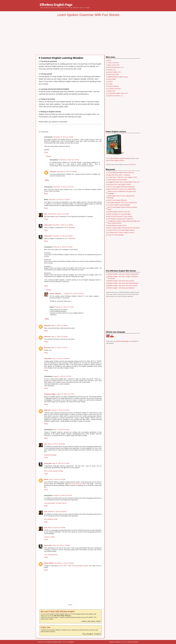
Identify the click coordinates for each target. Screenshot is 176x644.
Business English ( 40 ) (114, 72)
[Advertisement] (88, 38)
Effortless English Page (56, 5)
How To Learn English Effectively (117, 200)
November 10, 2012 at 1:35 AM (63, 137)
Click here (133, 165)
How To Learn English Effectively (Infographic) (121, 187)
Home (70, 605)
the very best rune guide (78, 484)
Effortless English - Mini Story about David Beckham (123, 283)
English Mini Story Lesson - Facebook (119, 175)
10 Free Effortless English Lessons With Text (121, 173)
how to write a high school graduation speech (73, 566)
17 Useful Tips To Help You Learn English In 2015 (122, 177)
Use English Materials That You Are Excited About (122, 203)
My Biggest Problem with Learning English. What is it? (123, 182)
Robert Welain (49, 563)
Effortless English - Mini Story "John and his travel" (122, 286)
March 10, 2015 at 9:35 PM (57, 528)
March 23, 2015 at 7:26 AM (61, 545)
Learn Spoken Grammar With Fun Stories (88, 15)
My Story (110, 82)
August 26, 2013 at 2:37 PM (65, 394)
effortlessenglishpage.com (124, 341)
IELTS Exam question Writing (54, 471)
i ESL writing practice (51, 555)
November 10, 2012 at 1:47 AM (69, 160)
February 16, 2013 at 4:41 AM (63, 247)
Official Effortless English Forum (117, 226)
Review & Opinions (113, 86)
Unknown (53, 172)
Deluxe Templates (133, 642)
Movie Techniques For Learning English (119, 214)
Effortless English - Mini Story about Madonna (121, 288)
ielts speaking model (51, 519)
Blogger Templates (115, 642)
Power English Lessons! (117, 160)
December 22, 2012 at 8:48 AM (67, 172)
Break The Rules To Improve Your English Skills (122, 189)
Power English (112, 79)
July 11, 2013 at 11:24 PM (61, 359)
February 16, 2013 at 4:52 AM (74, 294)
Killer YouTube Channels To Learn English (120, 216)
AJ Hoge (110, 84)
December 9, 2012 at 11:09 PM (63, 225)
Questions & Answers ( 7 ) (115, 96)
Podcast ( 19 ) (112, 70)
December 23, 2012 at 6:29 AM (63, 236)
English (57, 216)
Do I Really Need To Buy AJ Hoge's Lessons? (121, 233)
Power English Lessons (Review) (117, 180)
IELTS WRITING (70, 238)
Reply (46, 152)
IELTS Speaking (70, 227)
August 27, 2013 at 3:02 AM (60, 410)
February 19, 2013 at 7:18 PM (64, 307)
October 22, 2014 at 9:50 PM (57, 512)
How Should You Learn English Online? (119, 184)
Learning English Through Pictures (55, 503)
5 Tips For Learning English (115, 235)
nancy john (48, 225)
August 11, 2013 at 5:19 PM (62, 376)
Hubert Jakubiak (55, 294)
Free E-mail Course (113, 74)
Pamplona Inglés (50, 394)
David (46, 479)
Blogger (71, 642)
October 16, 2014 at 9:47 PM (62, 495)
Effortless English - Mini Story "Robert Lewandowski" (123, 274)
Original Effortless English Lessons (118, 77)
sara (46, 214)
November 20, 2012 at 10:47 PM (58, 214)
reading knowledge (50, 455)
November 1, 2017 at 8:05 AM (64, 563)
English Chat (111, 91)
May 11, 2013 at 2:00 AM (59, 337)
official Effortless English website (120, 158)
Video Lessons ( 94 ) (113, 65)
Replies (49, 156)
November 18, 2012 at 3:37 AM (63, 187)
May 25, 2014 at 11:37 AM (61, 463)
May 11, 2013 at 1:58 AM (59, 326)
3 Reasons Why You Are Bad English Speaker (121, 230)
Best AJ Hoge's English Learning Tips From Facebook (123, 228)
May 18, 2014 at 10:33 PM (56, 444)
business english (49, 537)
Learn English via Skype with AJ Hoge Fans (120, 219)
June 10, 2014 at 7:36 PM (57, 479)
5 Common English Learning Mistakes (61, 58)
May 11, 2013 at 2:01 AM (59, 348)
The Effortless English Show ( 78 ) (117, 93)
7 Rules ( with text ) (113, 63)
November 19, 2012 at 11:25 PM (59, 200)
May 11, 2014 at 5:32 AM (61, 430)
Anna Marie (48, 359)
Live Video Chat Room (114, 89)
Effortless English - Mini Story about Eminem (121, 281)
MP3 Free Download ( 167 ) (116, 67)
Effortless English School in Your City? (119, 212)
